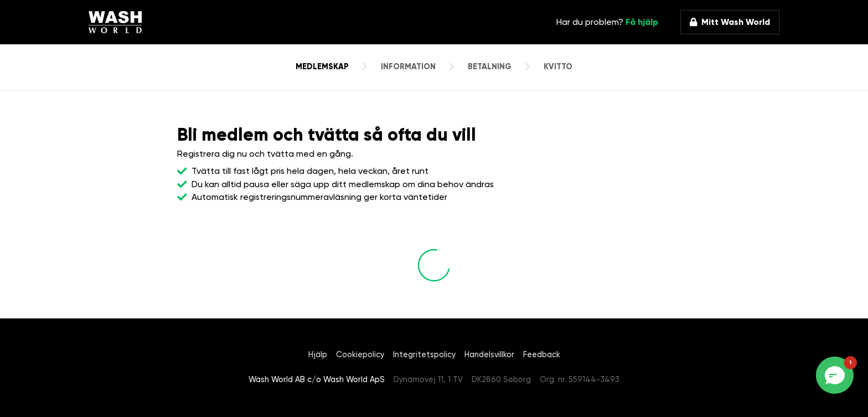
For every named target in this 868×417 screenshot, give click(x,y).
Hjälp (318, 355)
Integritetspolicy (424, 355)
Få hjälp (642, 22)
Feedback (542, 355)
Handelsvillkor (489, 355)
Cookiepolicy (360, 355)
